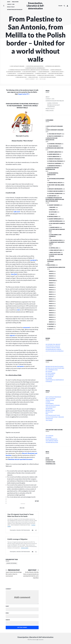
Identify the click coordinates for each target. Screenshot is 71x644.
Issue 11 (51, 292)
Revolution (49, 412)
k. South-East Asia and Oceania (56, 255)
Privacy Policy (11, 7)
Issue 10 (51, 290)
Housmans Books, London (53, 349)
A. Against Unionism (53, 205)
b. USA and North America (57, 223)
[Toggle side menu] (4, 6)
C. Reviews (50, 326)
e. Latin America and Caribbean (55, 235)
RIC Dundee (49, 371)
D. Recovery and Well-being (56, 185)
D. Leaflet (50, 329)
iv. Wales (52, 214)
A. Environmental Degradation (53, 174)
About (9, 2)
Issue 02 (51, 274)
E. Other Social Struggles (55, 161)
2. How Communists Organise (55, 130)
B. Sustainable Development (56, 179)
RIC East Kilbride (50, 373)
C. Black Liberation (53, 157)
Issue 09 (51, 287)
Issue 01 (51, 271)
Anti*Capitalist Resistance (53, 397)
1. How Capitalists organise (54, 126)
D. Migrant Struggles (54, 159)
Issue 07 (51, 283)
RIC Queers (49, 378)
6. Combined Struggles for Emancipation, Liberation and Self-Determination (55, 199)
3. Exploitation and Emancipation (52, 139)
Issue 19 (51, 310)
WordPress (30, 640)
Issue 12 (51, 294)
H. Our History (52, 196)
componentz (40, 640)
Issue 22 (51, 317)
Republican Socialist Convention (53, 106)
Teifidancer (49, 419)
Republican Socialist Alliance (55, 366)
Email (7, 613)
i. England (52, 207)
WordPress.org (50, 464)
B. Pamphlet (51, 324)
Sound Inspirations (51, 439)
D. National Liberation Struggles (54, 261)
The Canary (49, 420)
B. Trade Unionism (53, 146)
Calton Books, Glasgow (53, 346)
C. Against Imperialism (54, 219)
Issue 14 (51, 299)
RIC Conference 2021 (52, 370)
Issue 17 (51, 306)
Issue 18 (51, 308)
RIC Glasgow (49, 376)
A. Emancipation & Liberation (56, 267)
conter (48, 402)
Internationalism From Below (15, 10)
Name (7, 606)
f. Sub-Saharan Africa (56, 240)
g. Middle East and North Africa (57, 243)
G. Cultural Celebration (55, 193)
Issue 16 (51, 303)
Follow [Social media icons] (60, 6)
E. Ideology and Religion (55, 189)
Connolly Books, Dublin (53, 348)
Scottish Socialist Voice (53, 415)
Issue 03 (51, 276)
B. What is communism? (54, 136)
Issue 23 (51, 320)
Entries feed (49, 460)
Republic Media (50, 410)
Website (8, 620)
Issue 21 (51, 315)
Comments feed (50, 462)
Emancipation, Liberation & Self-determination (35, 6)
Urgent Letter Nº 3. (24, 94)
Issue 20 (51, 313)
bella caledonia (51, 399)
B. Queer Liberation (53, 154)
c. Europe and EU (54, 227)
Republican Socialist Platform (55, 368)
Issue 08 (51, 285)
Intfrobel (49, 437)
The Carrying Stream (52, 441)
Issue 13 (51, 297)
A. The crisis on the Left (54, 134)
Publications (15, 2)
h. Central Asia (54, 248)
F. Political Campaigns (54, 163)
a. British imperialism (56, 221)
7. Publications (50, 265)
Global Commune (53, 103)
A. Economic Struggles (54, 144)
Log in (47, 458)
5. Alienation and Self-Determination (52, 169)
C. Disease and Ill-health (55, 183)
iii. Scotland (53, 212)
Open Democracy (51, 407)
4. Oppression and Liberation (54, 148)
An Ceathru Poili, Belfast (53, 344)
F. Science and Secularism (55, 191)
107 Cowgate (49, 436)
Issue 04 (51, 278)
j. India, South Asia (55, 252)
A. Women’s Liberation (54, 152)
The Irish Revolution (52, 442)
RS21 (47, 414)
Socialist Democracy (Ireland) (55, 417)
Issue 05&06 (52, 280)
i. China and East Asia (55, 250)
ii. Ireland (52, 210)
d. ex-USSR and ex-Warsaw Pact (57, 230)
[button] (67, 6)
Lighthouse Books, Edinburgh (55, 351)
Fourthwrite (50, 404)
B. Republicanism (52, 217)
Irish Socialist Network (53, 405)
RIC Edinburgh (50, 375)
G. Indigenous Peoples (54, 166)
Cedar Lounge (50, 400)
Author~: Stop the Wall (12, 563)
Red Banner (49, 409)
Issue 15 (51, 301)
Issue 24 (51, 322)
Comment (9, 589)
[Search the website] (64, 6)
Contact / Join (11, 4)
